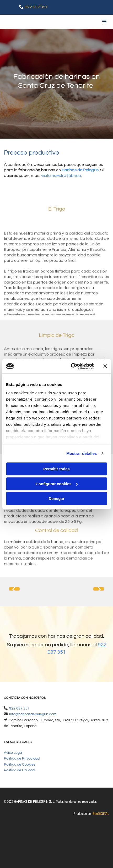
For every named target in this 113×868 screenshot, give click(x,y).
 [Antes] (14, 589)
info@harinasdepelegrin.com (33, 714)
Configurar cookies (57, 484)
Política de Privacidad (22, 758)
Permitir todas (56, 469)
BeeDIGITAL (101, 814)
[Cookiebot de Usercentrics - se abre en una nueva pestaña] (71, 366)
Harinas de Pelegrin (80, 170)
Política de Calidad (19, 770)
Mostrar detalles (82, 453)
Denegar (56, 498)
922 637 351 (36, 7)
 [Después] (99, 589)
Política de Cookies (20, 765)
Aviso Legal (13, 753)
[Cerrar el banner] (105, 366)
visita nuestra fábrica (61, 176)
